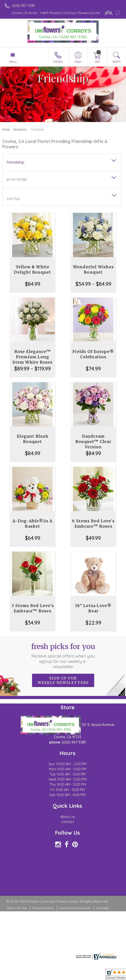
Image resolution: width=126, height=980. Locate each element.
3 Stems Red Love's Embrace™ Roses (33, 608)
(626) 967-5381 (23, 6)
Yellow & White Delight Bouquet (33, 270)
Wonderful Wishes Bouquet (93, 270)
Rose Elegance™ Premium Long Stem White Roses (33, 357)
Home (6, 129)
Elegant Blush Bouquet (33, 439)
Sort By (13, 198)
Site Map (102, 908)
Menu (13, 62)
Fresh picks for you (63, 656)
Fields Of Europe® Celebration (93, 354)
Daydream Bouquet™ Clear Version (93, 442)
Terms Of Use (17, 908)
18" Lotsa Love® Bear (93, 608)
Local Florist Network (75, 908)
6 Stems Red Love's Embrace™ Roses (93, 524)
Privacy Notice (43, 908)
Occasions (20, 129)
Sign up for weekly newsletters (63, 680)
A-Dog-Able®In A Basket (33, 524)
